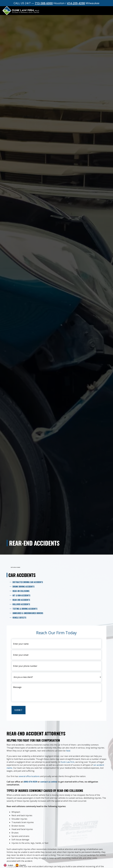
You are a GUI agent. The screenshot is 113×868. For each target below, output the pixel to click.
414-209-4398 (76, 3)
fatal (68, 751)
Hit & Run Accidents (21, 595)
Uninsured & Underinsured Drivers (28, 613)
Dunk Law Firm (67, 762)
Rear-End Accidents (21, 600)
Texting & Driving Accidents (25, 609)
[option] (21, 865)
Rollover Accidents (21, 604)
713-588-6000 (44, 3)
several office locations (29, 776)
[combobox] (8, 865)
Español (21, 865)
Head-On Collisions (21, 591)
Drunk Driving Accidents (23, 587)
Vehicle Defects (19, 618)
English (8, 865)
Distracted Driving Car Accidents (28, 582)
